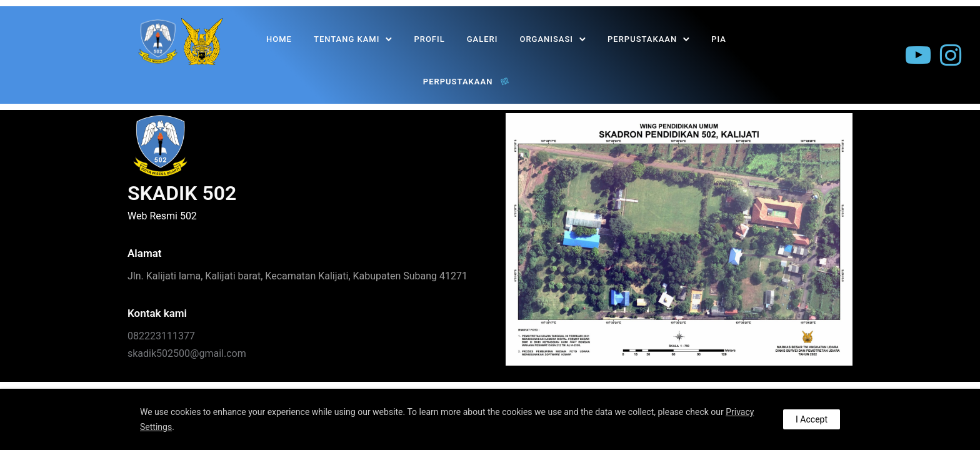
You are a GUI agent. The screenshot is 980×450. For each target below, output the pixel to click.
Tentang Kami (347, 39)
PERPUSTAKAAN (642, 39)
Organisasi (547, 39)
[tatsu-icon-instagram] (951, 56)
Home (279, 39)
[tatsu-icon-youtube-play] (918, 56)
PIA (719, 39)
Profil (430, 39)
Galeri (482, 39)
